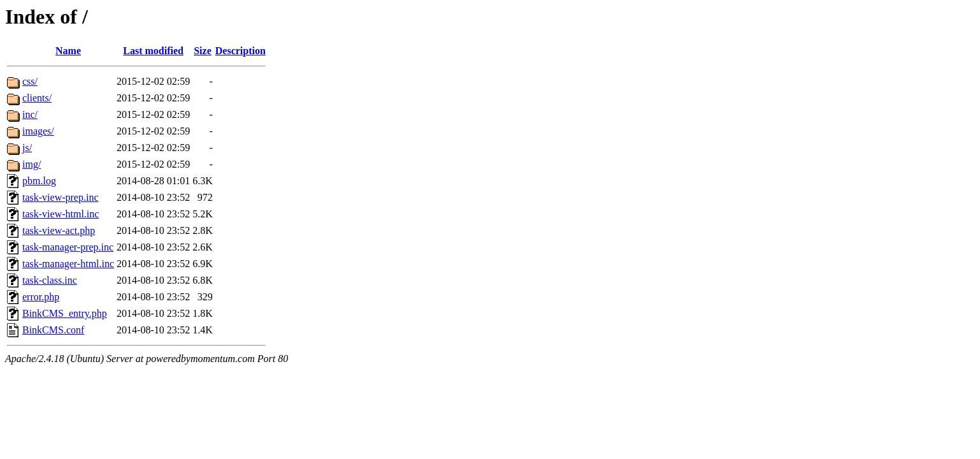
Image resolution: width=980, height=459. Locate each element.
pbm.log (39, 181)
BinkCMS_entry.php (65, 313)
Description (241, 51)
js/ (27, 148)
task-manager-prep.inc (68, 247)
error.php (41, 297)
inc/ (30, 114)
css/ (30, 81)
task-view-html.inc (61, 214)
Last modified (153, 51)
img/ (32, 164)
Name (68, 51)
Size (203, 51)
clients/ (37, 98)
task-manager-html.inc (68, 264)
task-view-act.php (59, 230)
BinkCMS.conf (53, 330)
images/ (38, 131)
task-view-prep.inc (61, 197)
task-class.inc (50, 280)
